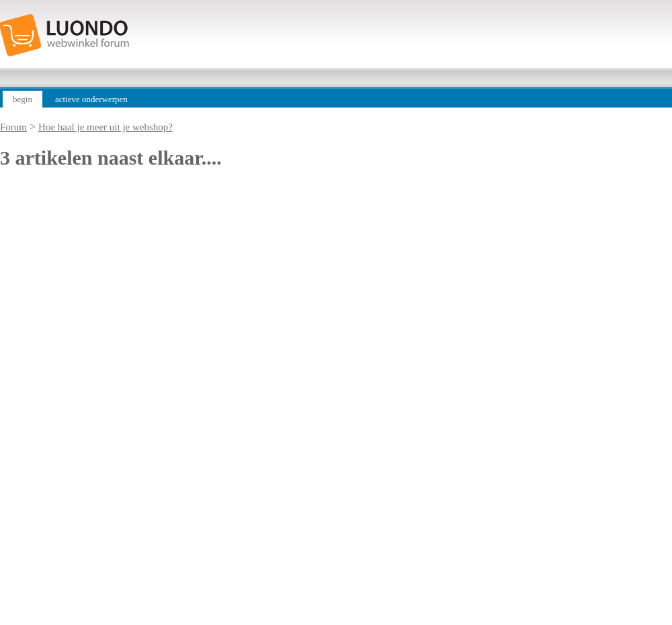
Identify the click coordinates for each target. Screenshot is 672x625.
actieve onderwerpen (91, 99)
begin (23, 99)
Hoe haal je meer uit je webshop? (106, 127)
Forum (13, 127)
